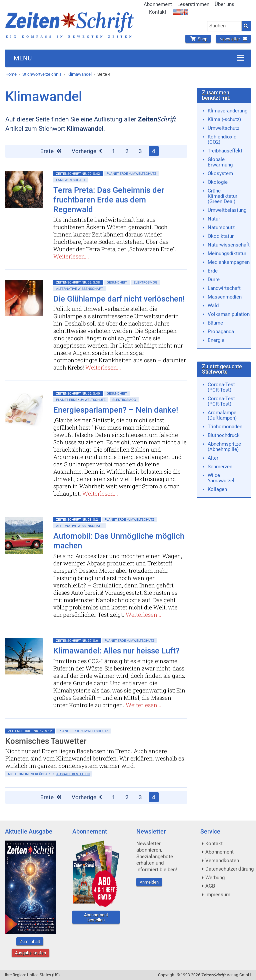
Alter (213, 458)
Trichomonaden (225, 427)
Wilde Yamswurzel (221, 478)
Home (11, 74)
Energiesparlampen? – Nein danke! (116, 410)
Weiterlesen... (71, 256)
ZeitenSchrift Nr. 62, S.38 (78, 282)
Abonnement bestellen (96, 917)
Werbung (215, 878)
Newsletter (233, 39)
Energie (216, 340)
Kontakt (158, 12)
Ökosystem (220, 173)
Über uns (224, 4)
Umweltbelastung (227, 210)
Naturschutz (221, 227)
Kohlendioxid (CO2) (222, 139)
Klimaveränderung (227, 111)
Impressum (218, 895)
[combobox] (224, 26)
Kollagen (217, 489)
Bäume (215, 323)
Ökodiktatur (221, 236)
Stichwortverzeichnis (42, 74)
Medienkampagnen (229, 262)
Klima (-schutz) (224, 119)
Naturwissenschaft (229, 245)
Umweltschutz (223, 128)
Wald (213, 306)
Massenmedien (225, 297)
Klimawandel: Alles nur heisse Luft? (116, 651)
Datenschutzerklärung (229, 869)
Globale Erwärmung (220, 162)
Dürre (214, 280)
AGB (210, 886)
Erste (51, 151)
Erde (213, 271)
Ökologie (218, 182)
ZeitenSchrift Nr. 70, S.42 (78, 174)
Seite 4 (104, 74)
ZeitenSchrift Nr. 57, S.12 (30, 731)
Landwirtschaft (71, 180)
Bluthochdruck (224, 435)
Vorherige (87, 151)
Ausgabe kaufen (30, 953)
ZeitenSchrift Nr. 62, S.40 (78, 393)
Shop (198, 39)
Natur (214, 219)
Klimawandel (79, 74)
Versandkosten (222, 861)
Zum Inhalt (30, 941)
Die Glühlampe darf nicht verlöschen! (119, 299)
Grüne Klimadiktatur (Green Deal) (222, 196)
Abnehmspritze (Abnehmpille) (224, 447)
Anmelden (149, 882)
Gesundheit (117, 282)
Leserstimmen (193, 4)
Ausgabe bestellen (73, 774)
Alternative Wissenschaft (79, 289)
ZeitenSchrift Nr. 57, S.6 (77, 641)
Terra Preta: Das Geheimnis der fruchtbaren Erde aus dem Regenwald (109, 200)
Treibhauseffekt (225, 151)
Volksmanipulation (229, 314)
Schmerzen (220, 467)
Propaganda (221, 332)
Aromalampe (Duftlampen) (222, 415)
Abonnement (158, 4)
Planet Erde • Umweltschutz (131, 174)
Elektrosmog (145, 282)
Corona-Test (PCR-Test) (221, 387)
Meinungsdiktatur (227, 254)
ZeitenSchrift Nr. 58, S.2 (77, 520)
